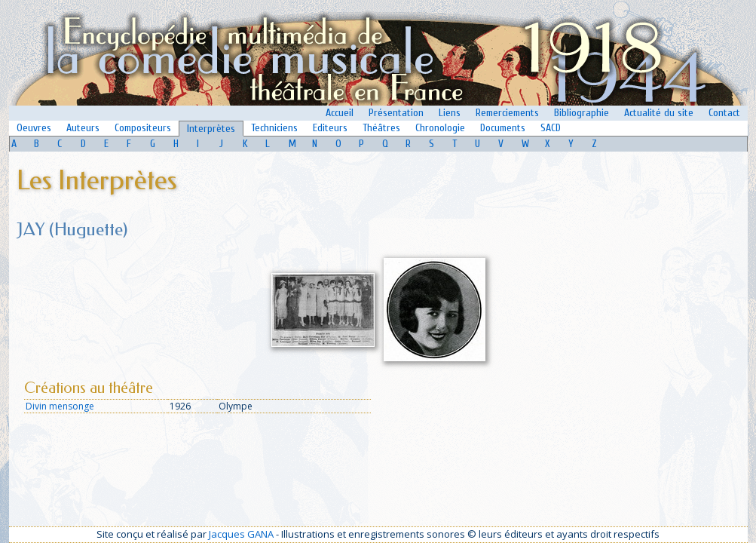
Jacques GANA (241, 534)
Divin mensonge (60, 406)
